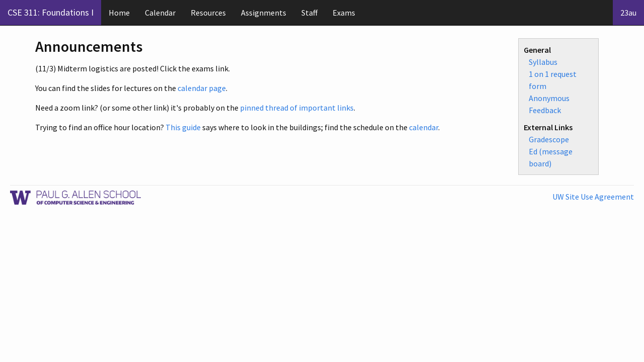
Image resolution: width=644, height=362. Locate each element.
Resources (208, 13)
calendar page (202, 88)
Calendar (160, 13)
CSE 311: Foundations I (51, 12)
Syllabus (543, 62)
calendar (424, 127)
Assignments (264, 13)
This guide (183, 127)
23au (628, 13)
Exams (344, 13)
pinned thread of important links (297, 108)
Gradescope (549, 139)
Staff (309, 13)
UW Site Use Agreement (593, 197)
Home (119, 13)
